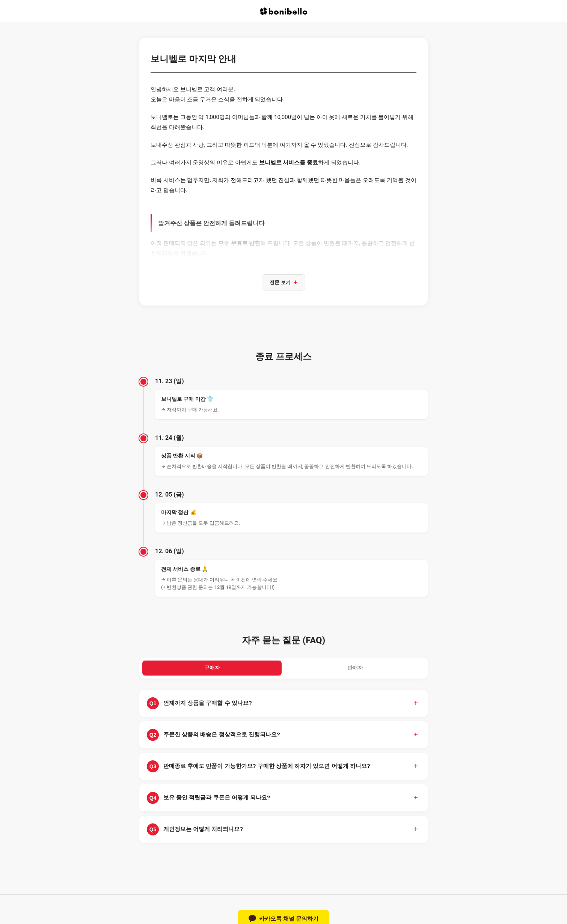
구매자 (212, 670)
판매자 (355, 670)
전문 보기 (283, 283)
